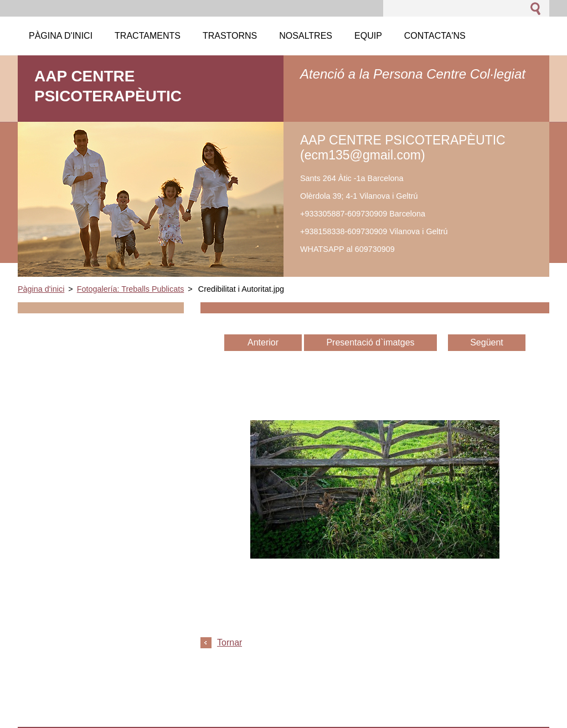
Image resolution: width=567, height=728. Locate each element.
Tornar (230, 642)
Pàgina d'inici (41, 289)
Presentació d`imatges (370, 342)
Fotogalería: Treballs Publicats (131, 289)
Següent (487, 342)
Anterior (263, 342)
